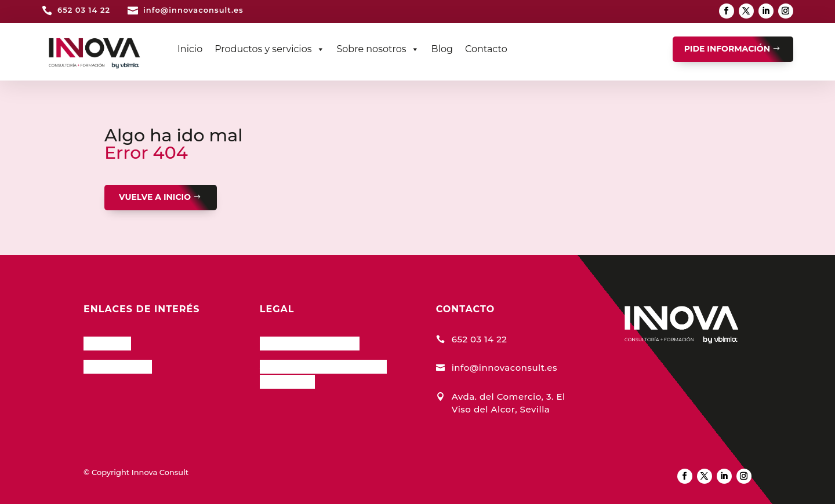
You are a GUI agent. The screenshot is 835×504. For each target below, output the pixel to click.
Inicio (190, 49)
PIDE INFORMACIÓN (727, 49)
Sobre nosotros (378, 49)
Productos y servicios (269, 49)
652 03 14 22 (84, 10)
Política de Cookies (310, 342)
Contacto (486, 49)
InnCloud (107, 342)
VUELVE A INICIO (155, 197)
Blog (442, 49)
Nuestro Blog (118, 365)
